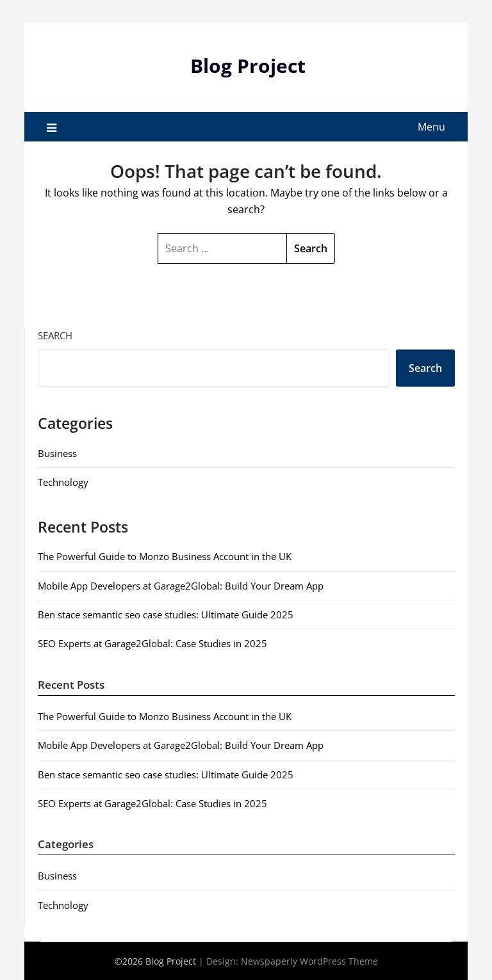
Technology (63, 482)
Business (57, 453)
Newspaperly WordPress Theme (309, 961)
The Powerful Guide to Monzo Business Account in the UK (165, 556)
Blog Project (248, 66)
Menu (431, 127)
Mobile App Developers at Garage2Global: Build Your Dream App (181, 586)
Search (55, 335)
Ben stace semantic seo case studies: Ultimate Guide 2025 (166, 615)
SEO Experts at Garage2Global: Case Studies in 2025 (152, 643)
